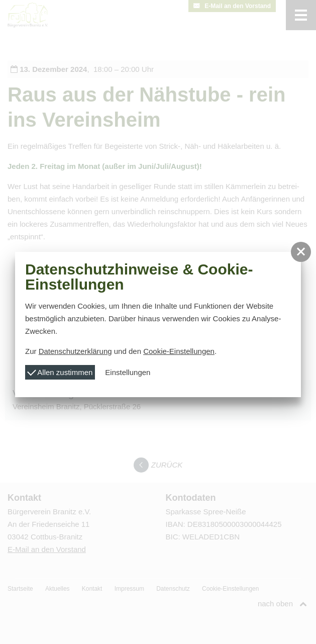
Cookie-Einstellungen (179, 351)
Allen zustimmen (60, 371)
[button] (301, 252)
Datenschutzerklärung (75, 351)
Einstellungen (128, 372)
